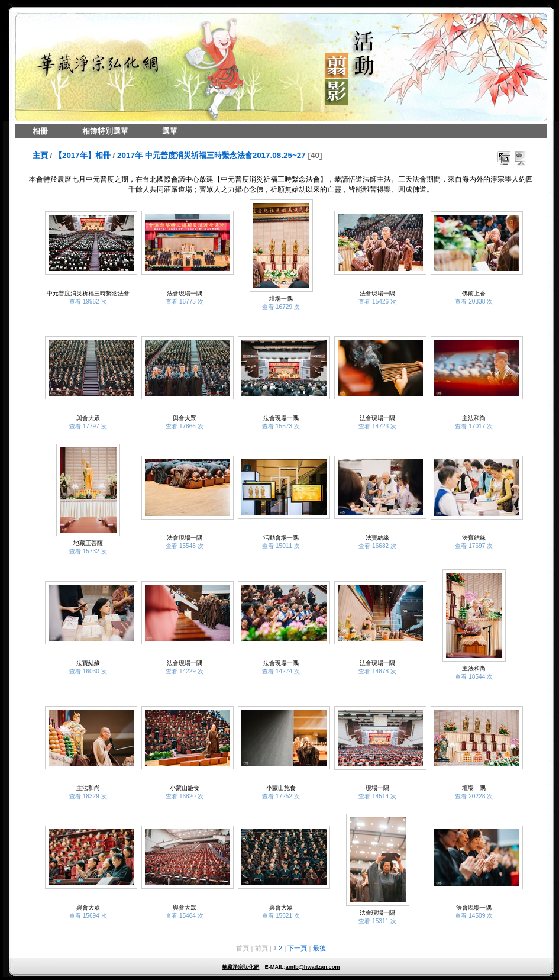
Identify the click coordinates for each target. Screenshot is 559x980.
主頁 (40, 155)
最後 (319, 948)
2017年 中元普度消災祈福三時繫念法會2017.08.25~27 (211, 155)
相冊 (40, 131)
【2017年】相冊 (83, 155)
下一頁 (297, 948)
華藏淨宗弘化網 (240, 967)
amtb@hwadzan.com (312, 967)
